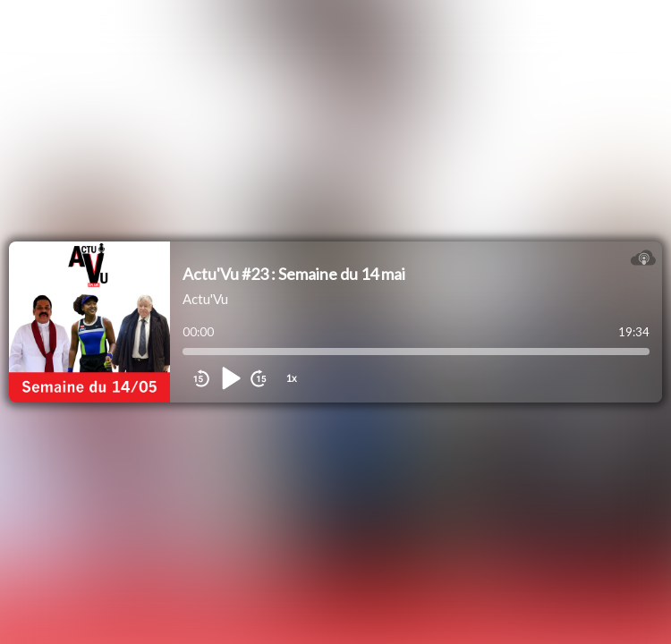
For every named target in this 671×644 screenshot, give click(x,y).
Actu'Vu (205, 299)
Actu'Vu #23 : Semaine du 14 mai (294, 274)
